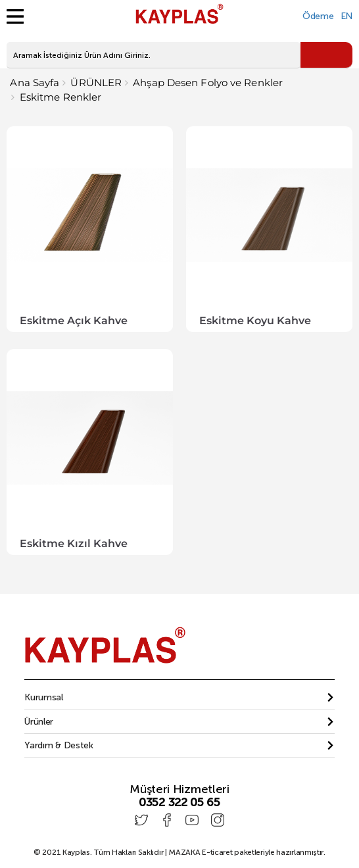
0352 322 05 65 (179, 803)
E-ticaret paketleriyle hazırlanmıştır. (247, 852)
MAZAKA (184, 852)
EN (347, 16)
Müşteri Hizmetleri (179, 789)
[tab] (179, 698)
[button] (179, 697)
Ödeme (318, 16)
